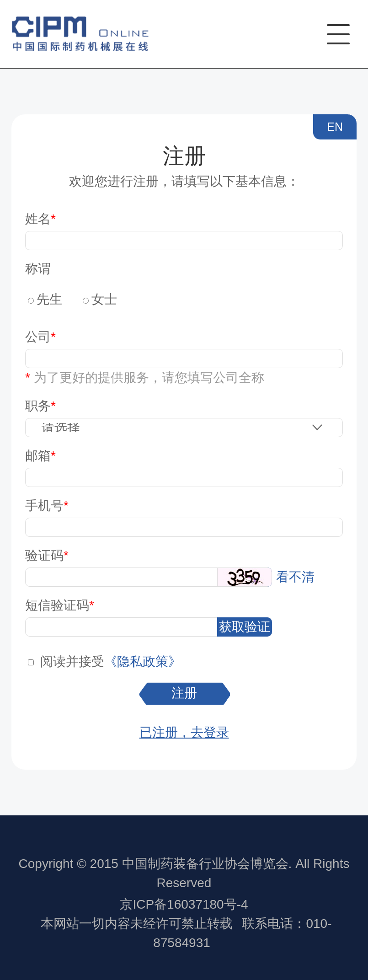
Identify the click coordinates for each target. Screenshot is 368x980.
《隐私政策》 (143, 661)
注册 (184, 693)
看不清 (295, 577)
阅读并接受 (72, 661)
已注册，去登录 (184, 732)
